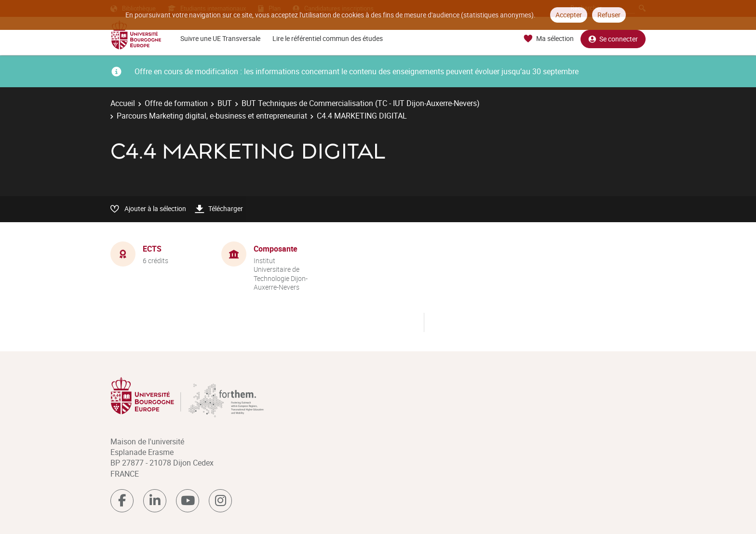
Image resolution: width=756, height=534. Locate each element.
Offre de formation (176, 103)
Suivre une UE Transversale (220, 38)
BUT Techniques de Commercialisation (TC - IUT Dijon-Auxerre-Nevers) (361, 103)
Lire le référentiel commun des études (328, 38)
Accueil (123, 103)
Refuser (609, 15)
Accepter (569, 15)
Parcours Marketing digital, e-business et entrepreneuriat (212, 116)
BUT (225, 103)
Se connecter (613, 39)
